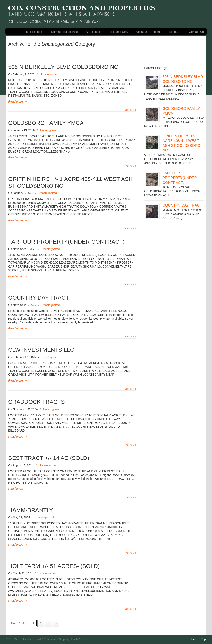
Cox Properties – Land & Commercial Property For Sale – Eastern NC (82, 12)
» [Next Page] (56, 623)
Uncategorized (49, 74)
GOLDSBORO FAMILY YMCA (46, 123)
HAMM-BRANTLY (31, 510)
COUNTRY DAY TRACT (39, 298)
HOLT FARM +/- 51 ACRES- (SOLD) (54, 566)
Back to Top (130, 110)
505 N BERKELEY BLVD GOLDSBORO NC (63, 67)
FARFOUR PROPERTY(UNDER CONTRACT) (66, 242)
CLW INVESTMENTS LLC (41, 350)
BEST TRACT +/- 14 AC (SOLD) (49, 458)
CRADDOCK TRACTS (36, 402)
